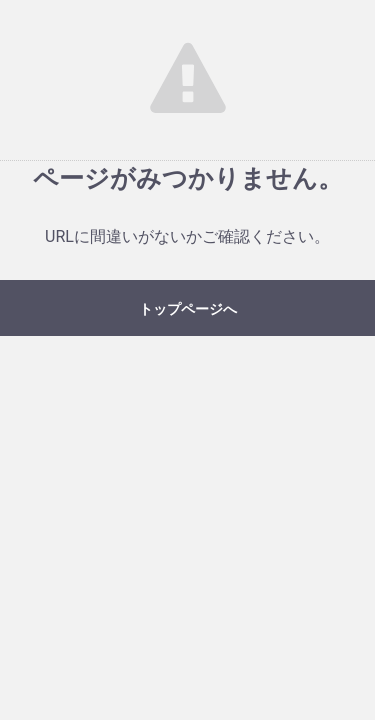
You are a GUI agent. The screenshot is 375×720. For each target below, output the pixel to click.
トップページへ (188, 309)
